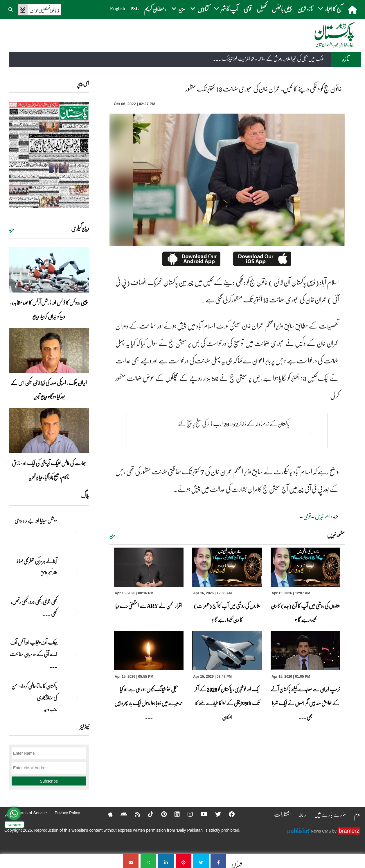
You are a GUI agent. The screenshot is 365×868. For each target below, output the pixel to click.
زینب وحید (51, 709)
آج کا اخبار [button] (330, 9)
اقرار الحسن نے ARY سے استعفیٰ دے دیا (149, 606)
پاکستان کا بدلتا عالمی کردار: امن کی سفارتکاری (34, 692)
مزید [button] (178, 9)
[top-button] (7, 816)
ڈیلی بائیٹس (282, 9)
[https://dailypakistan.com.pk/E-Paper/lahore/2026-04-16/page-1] (49, 155)
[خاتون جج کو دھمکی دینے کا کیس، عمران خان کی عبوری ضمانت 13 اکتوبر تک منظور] (218, 861)
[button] (11, 9)
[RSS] (134, 814)
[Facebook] (228, 814)
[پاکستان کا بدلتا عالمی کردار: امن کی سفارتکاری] (75, 696)
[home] (353, 10)
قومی (248, 9)
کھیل (262, 9)
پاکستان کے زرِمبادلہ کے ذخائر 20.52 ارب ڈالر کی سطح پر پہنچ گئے (234, 424)
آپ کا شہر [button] (226, 9)
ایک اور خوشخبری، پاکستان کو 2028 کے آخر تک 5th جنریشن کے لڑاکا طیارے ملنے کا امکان (227, 703)
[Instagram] (186, 814)
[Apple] (107, 814)
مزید (112, 535)
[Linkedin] (173, 814)
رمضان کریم (155, 9)
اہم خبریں (323, 516)
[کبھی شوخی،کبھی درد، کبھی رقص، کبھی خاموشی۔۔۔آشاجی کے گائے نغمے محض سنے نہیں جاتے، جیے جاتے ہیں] (75, 612)
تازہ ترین (305, 9)
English (118, 9)
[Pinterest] (160, 814)
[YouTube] (200, 814)
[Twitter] (214, 814)
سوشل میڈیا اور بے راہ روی (36, 520)
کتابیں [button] (199, 9)
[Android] (120, 814)
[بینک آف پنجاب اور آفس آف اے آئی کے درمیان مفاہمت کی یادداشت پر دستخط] (75, 652)
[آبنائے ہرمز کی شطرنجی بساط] (75, 571)
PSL (135, 9)
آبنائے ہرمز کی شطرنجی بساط (37, 561)
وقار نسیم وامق (49, 573)
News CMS (321, 831)
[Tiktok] (147, 814)
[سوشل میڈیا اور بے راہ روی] (75, 530)
